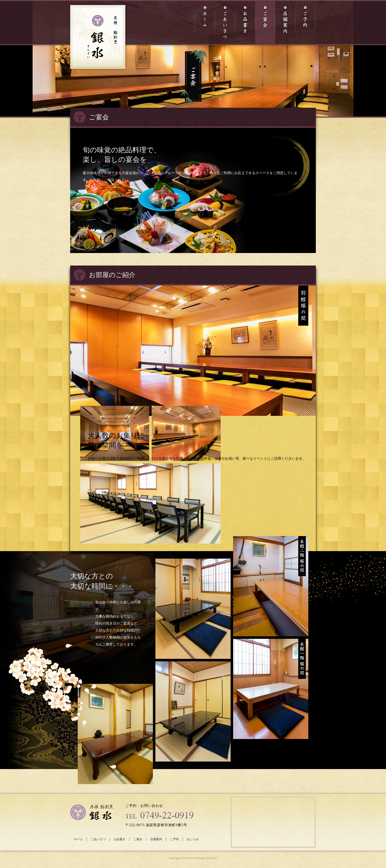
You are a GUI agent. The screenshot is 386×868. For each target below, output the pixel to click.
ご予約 (174, 839)
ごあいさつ (98, 839)
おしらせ (193, 839)
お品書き (120, 839)
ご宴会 (138, 839)
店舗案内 (156, 839)
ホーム (78, 839)
